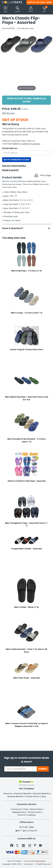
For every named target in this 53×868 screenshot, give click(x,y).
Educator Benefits (41, 794)
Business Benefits (15, 797)
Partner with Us (32, 797)
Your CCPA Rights (14, 861)
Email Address (10, 148)
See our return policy (14, 166)
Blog (44, 797)
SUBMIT (43, 769)
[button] (31, 9)
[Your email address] (21, 769)
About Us (8, 794)
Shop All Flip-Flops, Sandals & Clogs (27, 100)
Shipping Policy (19, 812)
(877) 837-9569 (44, 2)
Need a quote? (10, 170)
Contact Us (16, 809)
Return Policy (36, 809)
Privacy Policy (35, 812)
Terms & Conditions (26, 815)
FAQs (26, 809)
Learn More (29, 862)
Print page (46, 175)
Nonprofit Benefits (22, 794)
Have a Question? (14, 228)
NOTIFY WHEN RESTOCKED (17, 160)
